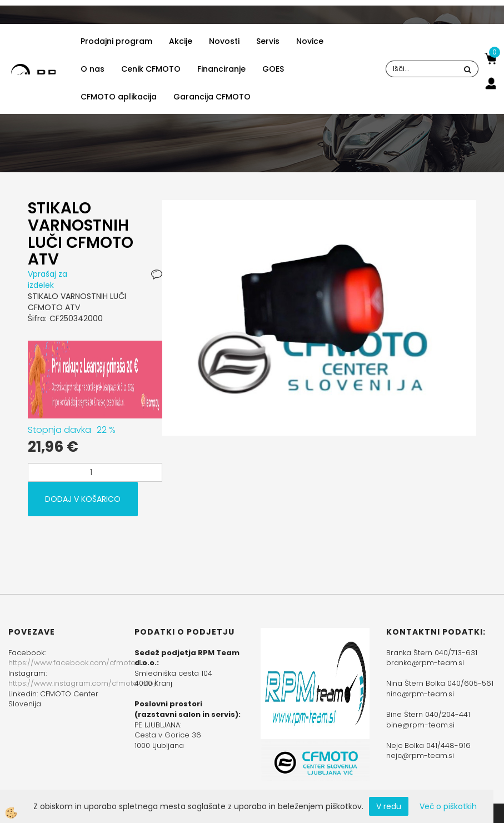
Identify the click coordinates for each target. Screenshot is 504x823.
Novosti (224, 41)
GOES (273, 69)
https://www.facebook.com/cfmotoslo (77, 663)
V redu (389, 806)
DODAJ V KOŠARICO (83, 499)
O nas (93, 69)
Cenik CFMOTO (151, 69)
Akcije (181, 41)
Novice (310, 41)
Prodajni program (116, 41)
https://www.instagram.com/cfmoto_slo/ (83, 683)
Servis (268, 41)
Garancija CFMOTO (212, 97)
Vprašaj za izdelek (48, 280)
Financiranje (221, 69)
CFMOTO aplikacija (119, 97)
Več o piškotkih (448, 806)
